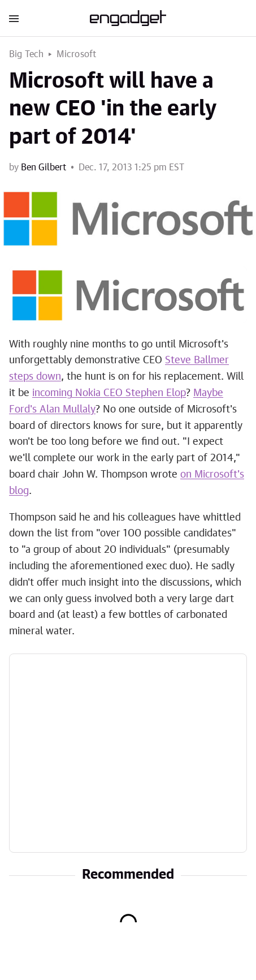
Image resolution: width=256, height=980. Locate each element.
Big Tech (27, 54)
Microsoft (77, 54)
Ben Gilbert (44, 167)
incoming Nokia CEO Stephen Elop (109, 393)
